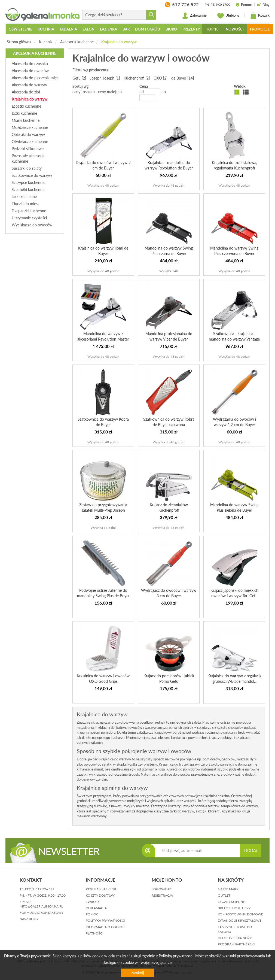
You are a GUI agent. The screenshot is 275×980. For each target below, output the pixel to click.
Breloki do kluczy (234, 908)
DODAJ (251, 850)
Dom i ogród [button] (148, 29)
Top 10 (212, 29)
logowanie (162, 889)
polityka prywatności (105, 920)
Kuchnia (46, 42)
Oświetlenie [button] (20, 29)
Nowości (235, 29)
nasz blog (29, 919)
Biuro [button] (171, 29)
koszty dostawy (100, 895)
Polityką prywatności (176, 956)
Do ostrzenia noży (235, 938)
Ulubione (228, 16)
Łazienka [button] (109, 29)
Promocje (260, 29)
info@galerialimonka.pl (41, 906)
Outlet (224, 895)
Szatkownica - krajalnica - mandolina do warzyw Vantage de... (234, 339)
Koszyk (260, 16)
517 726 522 (45, 889)
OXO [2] (161, 78)
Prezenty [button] (191, 29)
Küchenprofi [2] (137, 78)
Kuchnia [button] (46, 29)
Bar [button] (126, 29)
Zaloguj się (194, 16)
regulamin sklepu (102, 889)
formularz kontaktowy (42, 913)
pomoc (92, 914)
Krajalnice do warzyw (119, 42)
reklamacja (96, 908)
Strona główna (19, 42)
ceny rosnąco (84, 92)
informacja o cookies (106, 927)
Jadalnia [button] (68, 29)
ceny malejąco (110, 92)
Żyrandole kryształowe (240, 920)
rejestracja (162, 895)
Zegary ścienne (231, 902)
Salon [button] (88, 29)
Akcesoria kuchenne (77, 42)
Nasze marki (229, 889)
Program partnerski (236, 944)
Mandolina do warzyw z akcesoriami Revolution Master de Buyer (103, 339)
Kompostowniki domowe (240, 914)
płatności (94, 933)
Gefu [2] (79, 78)
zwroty (93, 902)
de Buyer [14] (183, 78)
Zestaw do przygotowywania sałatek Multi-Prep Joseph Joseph (103, 510)
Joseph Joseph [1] (105, 78)
